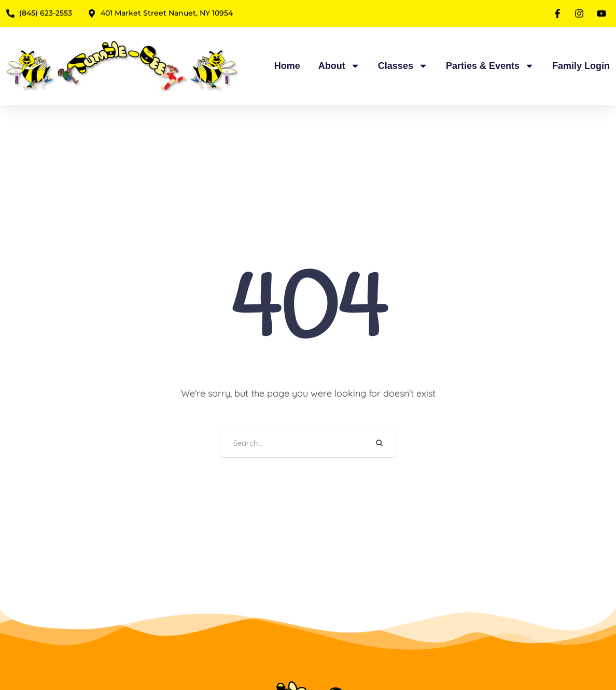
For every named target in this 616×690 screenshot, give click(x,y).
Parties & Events (490, 66)
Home (287, 66)
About (339, 66)
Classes (403, 66)
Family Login (581, 66)
